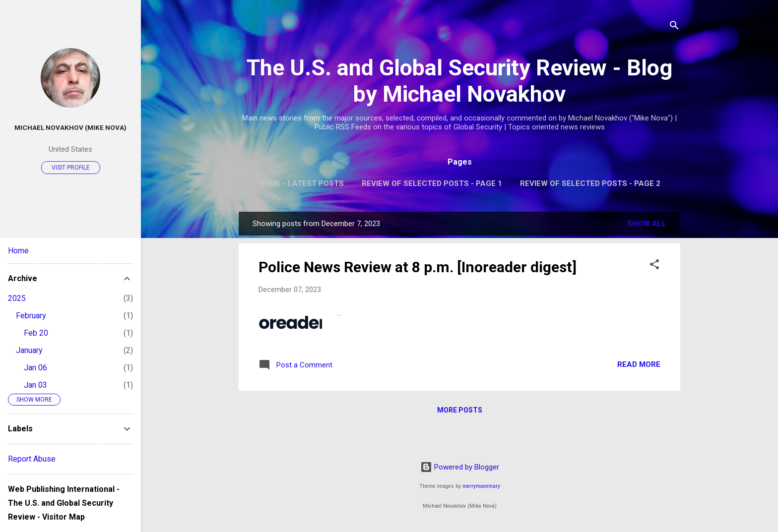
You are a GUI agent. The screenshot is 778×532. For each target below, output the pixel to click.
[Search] (674, 27)
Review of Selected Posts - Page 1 (432, 183)
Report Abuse (32, 459)
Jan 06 (35, 368)
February (31, 316)
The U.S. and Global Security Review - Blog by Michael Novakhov (459, 81)
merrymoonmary (481, 486)
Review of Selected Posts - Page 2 (590, 183)
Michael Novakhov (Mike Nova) (70, 127)
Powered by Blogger (460, 467)
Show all (647, 224)
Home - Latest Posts (301, 183)
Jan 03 (35, 385)
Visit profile (71, 168)
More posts (460, 410)
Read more (639, 364)
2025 (17, 298)
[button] (654, 266)
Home (18, 251)
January (29, 350)
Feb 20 (36, 333)
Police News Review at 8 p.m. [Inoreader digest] (418, 267)
